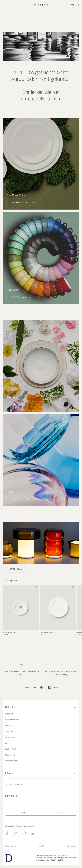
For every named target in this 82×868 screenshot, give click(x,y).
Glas (7, 743)
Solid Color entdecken (21, 297)
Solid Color (10, 731)
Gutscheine (10, 755)
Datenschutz (11, 846)
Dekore (8, 726)
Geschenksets (11, 761)
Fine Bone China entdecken (24, 203)
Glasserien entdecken (21, 499)
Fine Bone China (12, 720)
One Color (10, 737)
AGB (42, 846)
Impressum (72, 846)
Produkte (9, 714)
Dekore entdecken (20, 405)
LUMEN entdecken (16, 569)
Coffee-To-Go (11, 749)
